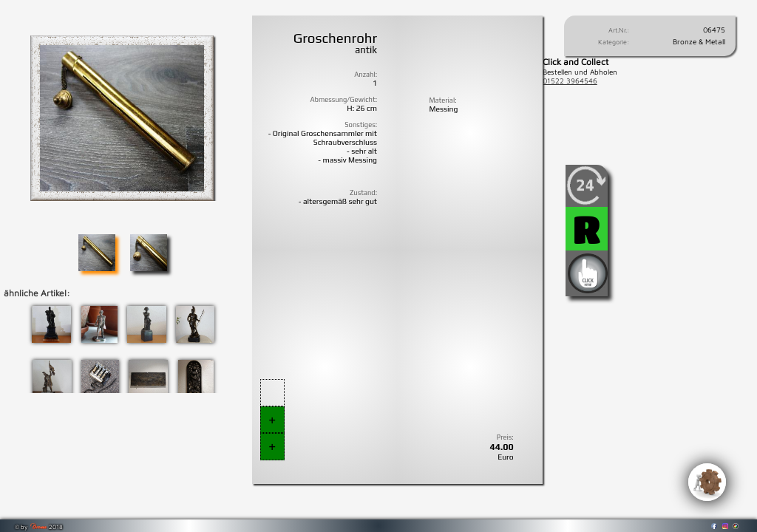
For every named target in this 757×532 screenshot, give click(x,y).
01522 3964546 (570, 81)
